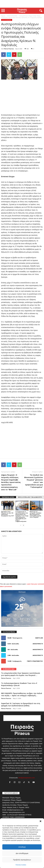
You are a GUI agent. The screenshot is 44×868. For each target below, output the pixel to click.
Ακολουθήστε (38, 644)
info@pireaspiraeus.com (26, 778)
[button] (40, 821)
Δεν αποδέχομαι (22, 853)
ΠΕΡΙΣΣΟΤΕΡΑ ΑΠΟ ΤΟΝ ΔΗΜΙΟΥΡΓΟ (30, 497)
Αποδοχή (22, 847)
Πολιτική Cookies (21, 865)
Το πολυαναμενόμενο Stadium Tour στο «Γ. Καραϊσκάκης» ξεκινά (19, 684)
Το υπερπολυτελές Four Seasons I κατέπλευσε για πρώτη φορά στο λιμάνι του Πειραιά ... (21, 674)
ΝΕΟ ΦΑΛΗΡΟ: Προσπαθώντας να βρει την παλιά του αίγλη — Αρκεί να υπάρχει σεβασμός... (22, 694)
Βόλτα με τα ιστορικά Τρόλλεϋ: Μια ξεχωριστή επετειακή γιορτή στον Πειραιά (36, 514)
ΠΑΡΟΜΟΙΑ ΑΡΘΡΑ (8, 497)
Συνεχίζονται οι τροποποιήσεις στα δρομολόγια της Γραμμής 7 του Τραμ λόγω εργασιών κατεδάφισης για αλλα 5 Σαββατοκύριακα (22, 516)
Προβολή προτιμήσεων (22, 860)
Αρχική (3, 16)
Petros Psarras (9, 49)
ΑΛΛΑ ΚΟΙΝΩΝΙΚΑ (12, 16)
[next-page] (23, 525)
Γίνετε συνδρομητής (35, 661)
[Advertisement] (22, 4)
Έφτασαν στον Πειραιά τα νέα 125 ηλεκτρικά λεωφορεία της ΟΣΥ (8, 514)
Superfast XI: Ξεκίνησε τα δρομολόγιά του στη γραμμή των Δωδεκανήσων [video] (21, 704)
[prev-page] (21, 525)
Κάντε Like (39, 638)
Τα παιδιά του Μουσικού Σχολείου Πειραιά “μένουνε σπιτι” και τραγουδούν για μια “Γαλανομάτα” (34, 481)
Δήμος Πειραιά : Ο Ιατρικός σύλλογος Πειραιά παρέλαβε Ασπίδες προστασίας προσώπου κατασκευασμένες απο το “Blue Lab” (11, 482)
